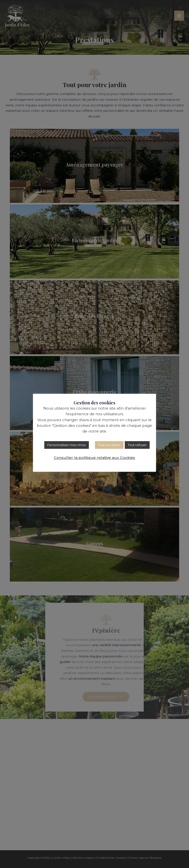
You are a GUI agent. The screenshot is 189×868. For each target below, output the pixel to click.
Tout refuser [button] (137, 445)
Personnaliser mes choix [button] (67, 445)
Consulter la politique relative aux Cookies (94, 458)
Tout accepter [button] (109, 445)
